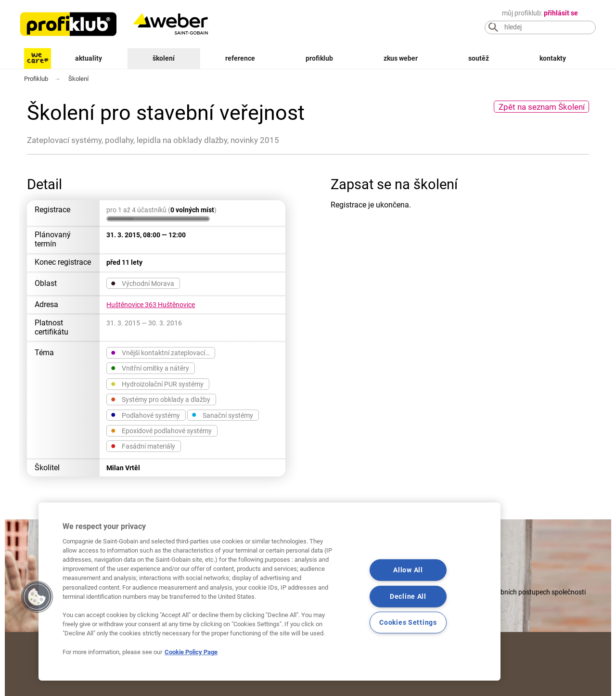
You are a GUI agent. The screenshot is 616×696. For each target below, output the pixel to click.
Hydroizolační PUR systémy (157, 384)
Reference (240, 58)
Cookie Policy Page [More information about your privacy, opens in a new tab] (191, 652)
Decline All (408, 596)
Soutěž (479, 58)
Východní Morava (142, 283)
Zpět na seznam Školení (542, 107)
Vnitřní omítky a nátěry (150, 368)
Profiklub (319, 58)
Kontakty (553, 58)
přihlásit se (561, 13)
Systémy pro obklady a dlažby (160, 399)
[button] (37, 597)
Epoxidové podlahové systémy (161, 430)
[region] (269, 592)
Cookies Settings (408, 623)
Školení (164, 58)
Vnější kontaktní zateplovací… (160, 352)
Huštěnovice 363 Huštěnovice (151, 305)
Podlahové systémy (145, 415)
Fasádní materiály (143, 446)
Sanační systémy (222, 415)
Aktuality (89, 58)
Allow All (408, 570)
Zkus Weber (401, 58)
